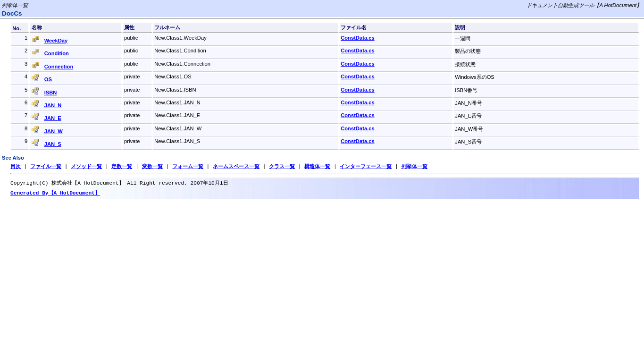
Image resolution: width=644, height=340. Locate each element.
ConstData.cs (358, 38)
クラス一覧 (282, 166)
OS (48, 79)
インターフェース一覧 (366, 166)
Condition (57, 53)
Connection (59, 67)
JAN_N (53, 105)
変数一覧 (152, 166)
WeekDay (56, 41)
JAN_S (53, 144)
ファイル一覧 (46, 166)
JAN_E (53, 118)
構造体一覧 (317, 166)
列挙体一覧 (414, 166)
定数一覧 (122, 166)
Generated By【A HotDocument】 (55, 194)
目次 (16, 166)
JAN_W (54, 131)
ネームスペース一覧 (236, 166)
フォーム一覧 (188, 166)
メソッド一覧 (86, 166)
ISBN (51, 93)
